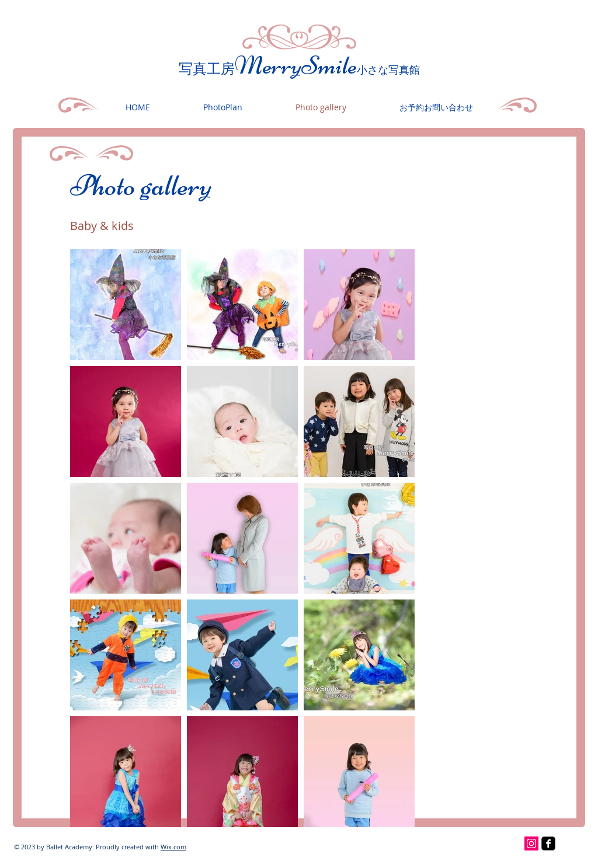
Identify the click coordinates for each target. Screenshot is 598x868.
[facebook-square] (548, 843)
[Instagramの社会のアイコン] (531, 843)
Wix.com (173, 847)
